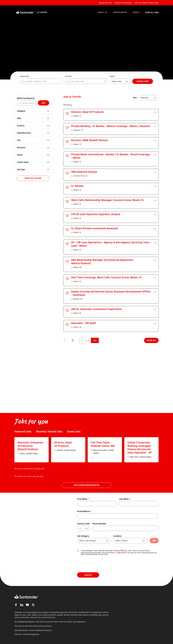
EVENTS (136, 12)
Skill (19, 118)
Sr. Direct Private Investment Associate (95, 228)
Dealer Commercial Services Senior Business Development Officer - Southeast (111, 293)
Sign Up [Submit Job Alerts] (88, 575)
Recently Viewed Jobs (49, 431)
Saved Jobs (74, 431)
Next (72, 340)
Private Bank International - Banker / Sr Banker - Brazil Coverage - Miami (110, 156)
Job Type (21, 169)
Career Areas (23, 162)
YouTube (27, 605)
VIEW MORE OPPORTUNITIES (86, 485)
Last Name (125, 499)
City (19, 140)
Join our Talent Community (147, 3)
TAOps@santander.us (44, 630)
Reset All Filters (33, 178)
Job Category (83, 536)
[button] (67, 113)
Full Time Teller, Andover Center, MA (103, 444)
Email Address (85, 511)
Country (21, 126)
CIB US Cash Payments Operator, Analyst (96, 214)
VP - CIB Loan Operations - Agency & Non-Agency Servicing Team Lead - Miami (110, 244)
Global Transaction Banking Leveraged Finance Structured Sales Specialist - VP (140, 447)
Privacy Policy (119, 551)
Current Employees (123, 3)
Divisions (21, 147)
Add (43, 103)
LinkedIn (22, 605)
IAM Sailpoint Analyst (84, 172)
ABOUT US (103, 12)
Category (21, 111)
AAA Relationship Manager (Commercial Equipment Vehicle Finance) (102, 262)
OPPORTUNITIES (120, 12)
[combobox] (87, 81)
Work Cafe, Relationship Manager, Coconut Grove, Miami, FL (107, 200)
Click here (18, 626)
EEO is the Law (60, 622)
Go (95, 340)
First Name (83, 499)
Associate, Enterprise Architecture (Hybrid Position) (30, 446)
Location (68, 76)
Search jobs (143, 81)
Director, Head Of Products (87, 112)
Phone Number (99, 524)
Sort (135, 98)
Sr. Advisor (77, 186)
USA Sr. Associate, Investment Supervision (96, 309)
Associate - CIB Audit (84, 323)
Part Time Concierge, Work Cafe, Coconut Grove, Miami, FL (106, 277)
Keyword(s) (25, 76)
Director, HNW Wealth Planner (90, 140)
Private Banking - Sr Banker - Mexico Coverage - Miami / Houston (111, 126)
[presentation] (95, 564)
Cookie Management (31, 634)
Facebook (16, 605)
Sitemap (18, 634)
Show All (151, 340)
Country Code (83, 524)
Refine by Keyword (26, 98)
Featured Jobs (23, 431)
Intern (20, 155)
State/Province (24, 133)
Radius (112, 76)
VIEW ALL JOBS (152, 12)
